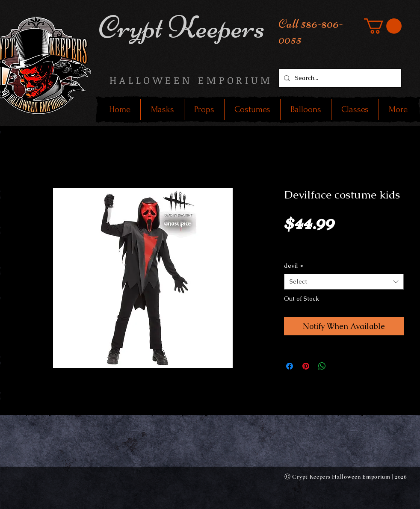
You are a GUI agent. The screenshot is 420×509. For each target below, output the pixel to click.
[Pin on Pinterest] (306, 366)
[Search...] (339, 78)
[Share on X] (338, 366)
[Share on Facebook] (290, 366)
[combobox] (344, 282)
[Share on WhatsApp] (322, 366)
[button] (383, 26)
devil (294, 266)
